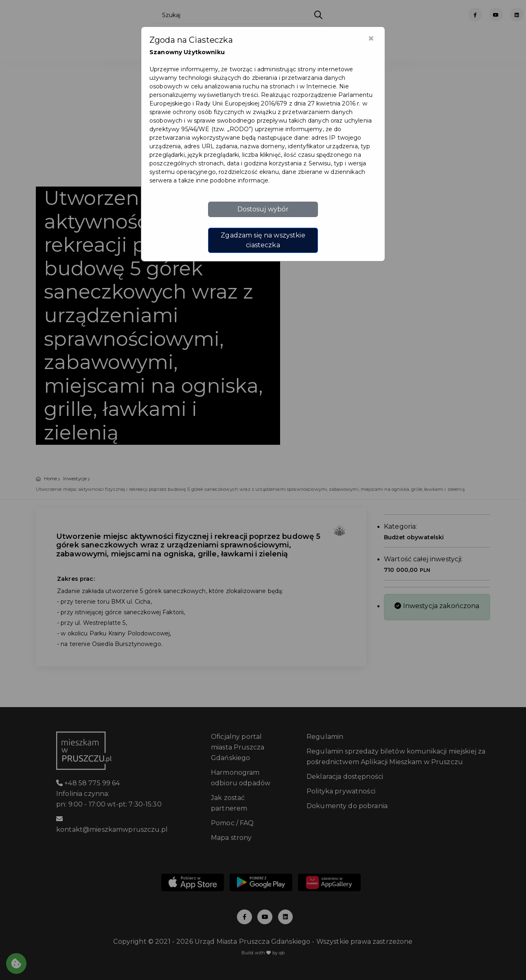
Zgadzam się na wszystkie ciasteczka (263, 240)
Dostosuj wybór (263, 209)
